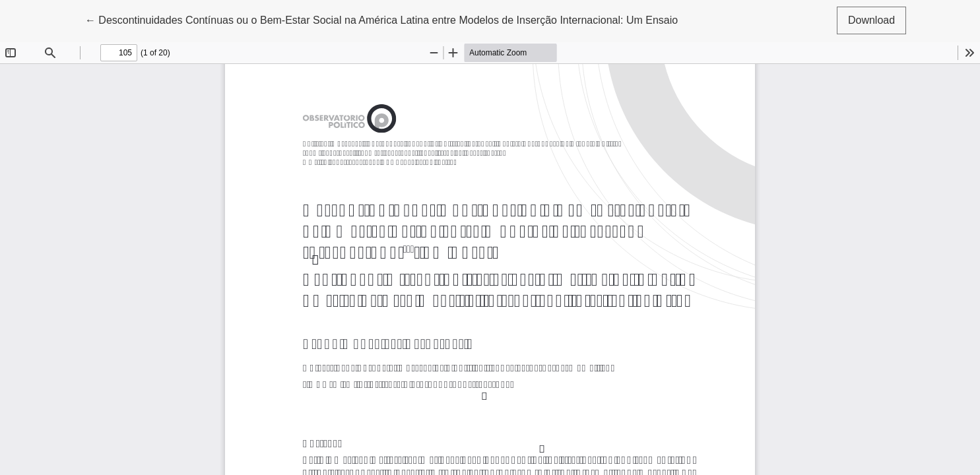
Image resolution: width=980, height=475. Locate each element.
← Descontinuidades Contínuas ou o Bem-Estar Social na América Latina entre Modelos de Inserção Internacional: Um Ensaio (381, 19)
